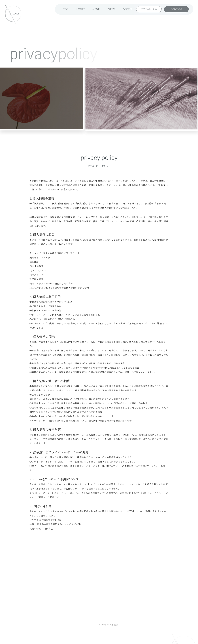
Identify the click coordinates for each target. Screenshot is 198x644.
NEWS (111, 9)
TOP (66, 9)
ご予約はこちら (149, 9)
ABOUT (80, 9)
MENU (96, 9)
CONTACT (85, 625)
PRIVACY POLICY (109, 625)
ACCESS (127, 9)
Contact (176, 9)
